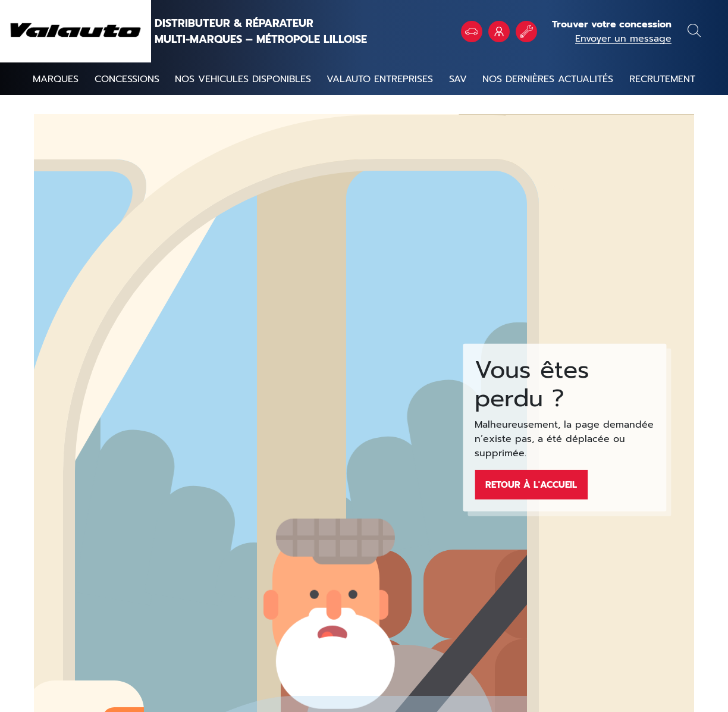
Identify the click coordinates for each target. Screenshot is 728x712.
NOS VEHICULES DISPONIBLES (243, 79)
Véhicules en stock (472, 32)
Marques (56, 79)
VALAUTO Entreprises (499, 32)
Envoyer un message (623, 39)
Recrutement (662, 79)
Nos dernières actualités (548, 79)
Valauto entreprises (380, 79)
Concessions (127, 79)
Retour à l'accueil (531, 484)
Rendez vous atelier (526, 32)
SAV (458, 79)
